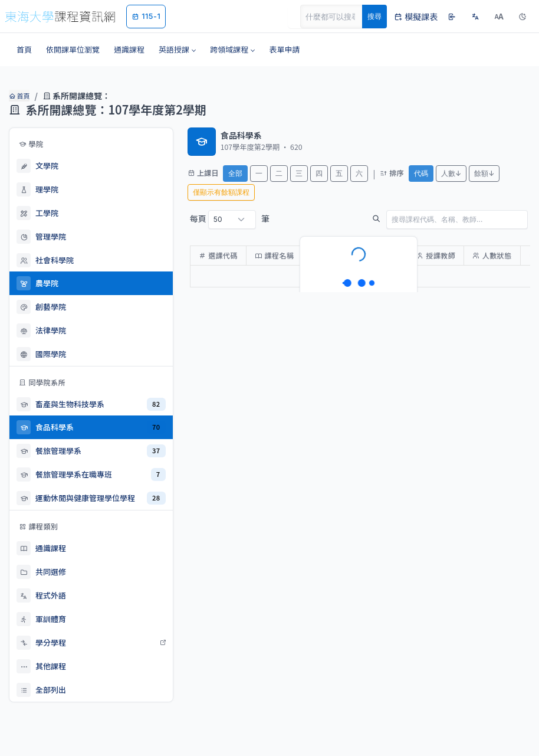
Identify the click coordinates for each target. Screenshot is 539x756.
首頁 (19, 96)
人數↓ (451, 173)
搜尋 (374, 16)
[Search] (338, 17)
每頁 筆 (230, 220)
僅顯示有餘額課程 (221, 192)
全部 (235, 173)
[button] (177, 50)
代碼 (421, 173)
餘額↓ (484, 173)
